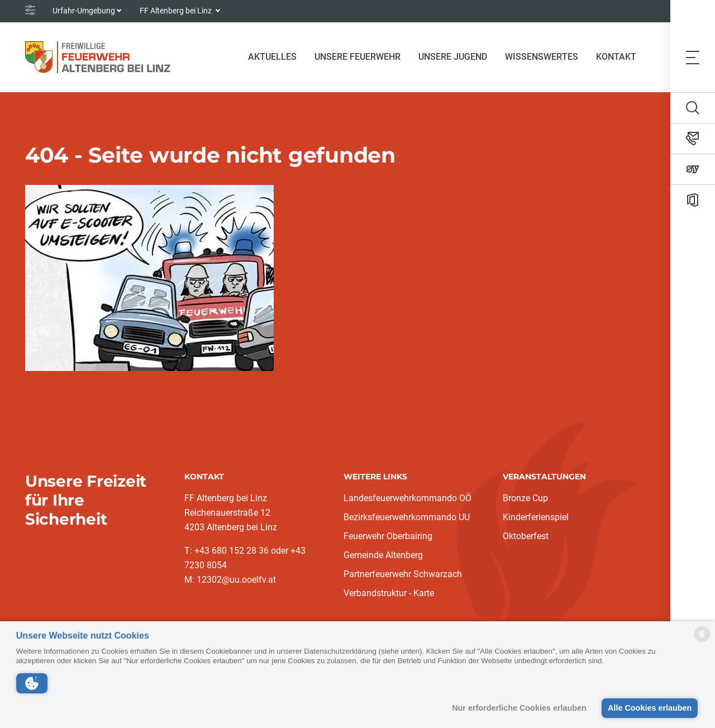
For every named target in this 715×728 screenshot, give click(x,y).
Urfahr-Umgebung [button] (84, 11)
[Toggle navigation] (693, 57)
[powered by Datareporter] (702, 641)
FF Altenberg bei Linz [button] (177, 11)
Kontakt (616, 57)
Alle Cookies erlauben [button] (649, 708)
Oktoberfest (526, 536)
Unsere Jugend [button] (453, 57)
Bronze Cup (525, 498)
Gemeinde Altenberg (383, 555)
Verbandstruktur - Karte (389, 593)
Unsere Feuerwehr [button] (357, 57)
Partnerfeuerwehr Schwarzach (403, 574)
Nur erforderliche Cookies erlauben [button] (518, 708)
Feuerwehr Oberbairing (388, 536)
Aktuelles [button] (272, 57)
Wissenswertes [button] (542, 57)
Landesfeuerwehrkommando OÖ (407, 498)
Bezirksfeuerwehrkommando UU (407, 517)
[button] (32, 683)
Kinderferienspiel (536, 517)
